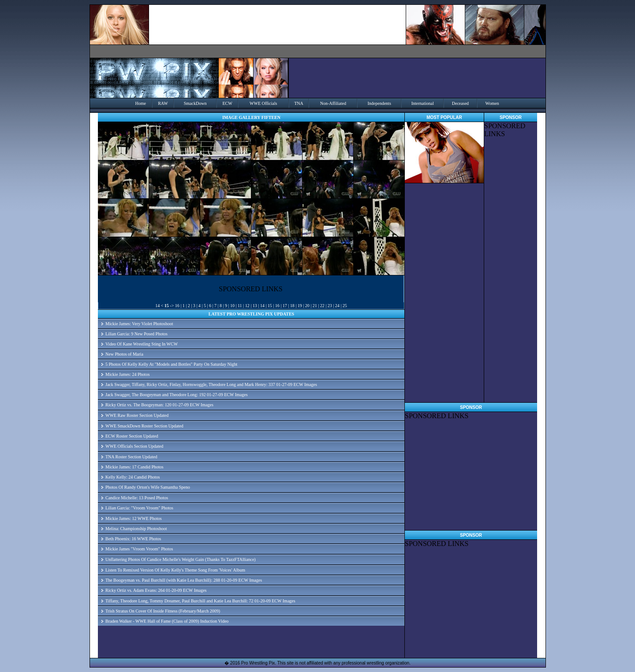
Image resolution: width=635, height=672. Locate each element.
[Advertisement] (511, 270)
